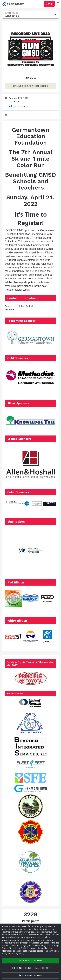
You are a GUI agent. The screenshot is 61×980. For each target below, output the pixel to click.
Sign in (49, 4)
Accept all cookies (31, 960)
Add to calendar (18, 106)
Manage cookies (31, 975)
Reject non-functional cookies (30, 968)
